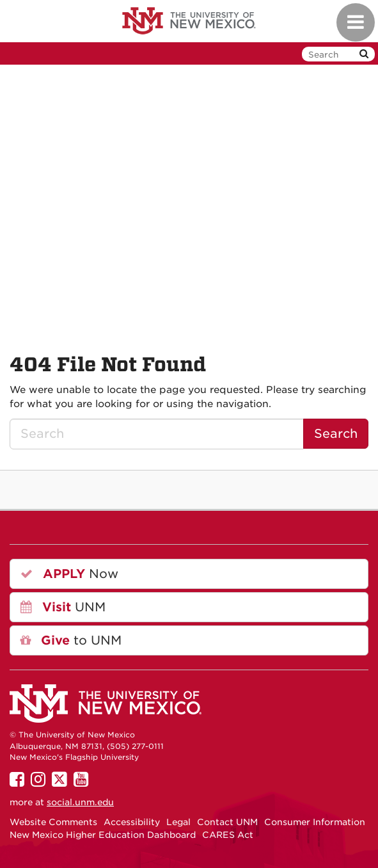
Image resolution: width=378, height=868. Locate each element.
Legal (178, 822)
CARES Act (228, 835)
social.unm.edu (80, 802)
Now (69, 574)
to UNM (71, 640)
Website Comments (53, 822)
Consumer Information (315, 822)
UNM (63, 607)
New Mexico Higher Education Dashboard (103, 835)
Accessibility (132, 822)
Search (336, 434)
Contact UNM (227, 822)
